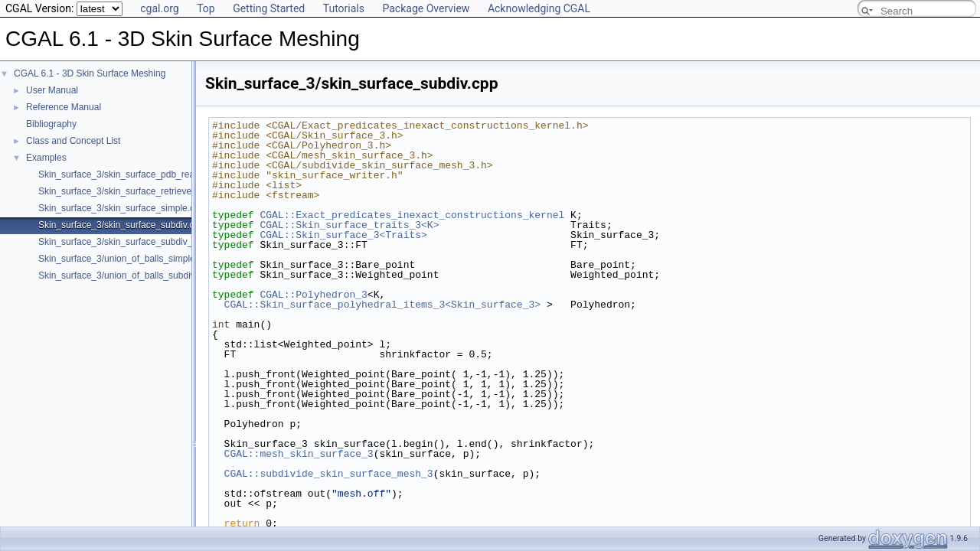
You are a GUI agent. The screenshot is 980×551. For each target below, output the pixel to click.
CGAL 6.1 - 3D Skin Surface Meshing (90, 73)
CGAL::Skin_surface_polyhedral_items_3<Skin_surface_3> (382, 305)
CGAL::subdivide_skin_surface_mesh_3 (329, 474)
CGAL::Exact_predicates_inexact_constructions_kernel (412, 215)
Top (206, 8)
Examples (46, 158)
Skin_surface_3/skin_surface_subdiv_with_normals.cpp (151, 242)
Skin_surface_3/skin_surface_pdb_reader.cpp (132, 174)
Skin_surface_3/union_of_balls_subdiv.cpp (125, 275)
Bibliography (51, 124)
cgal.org (159, 8)
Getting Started (269, 8)
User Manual (52, 90)
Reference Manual (64, 107)
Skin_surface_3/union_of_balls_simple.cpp (125, 259)
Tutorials (344, 8)
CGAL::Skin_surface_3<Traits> (343, 235)
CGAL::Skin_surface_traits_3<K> (349, 225)
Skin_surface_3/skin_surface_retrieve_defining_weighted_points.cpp (178, 191)
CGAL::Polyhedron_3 (313, 295)
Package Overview (426, 8)
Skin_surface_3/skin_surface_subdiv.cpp (121, 225)
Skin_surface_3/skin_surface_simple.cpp (121, 208)
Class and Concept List (73, 141)
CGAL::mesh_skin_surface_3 (299, 454)
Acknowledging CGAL (539, 8)
